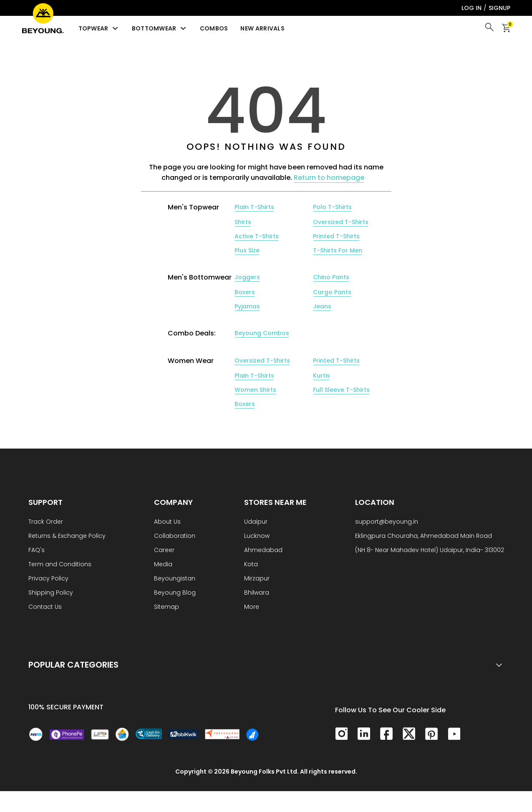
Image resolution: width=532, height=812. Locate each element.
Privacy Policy (48, 579)
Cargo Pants (332, 292)
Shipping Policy (51, 593)
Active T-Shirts (257, 236)
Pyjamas (247, 306)
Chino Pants (331, 277)
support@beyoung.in (387, 522)
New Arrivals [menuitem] (262, 28)
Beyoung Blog (175, 593)
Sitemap (166, 607)
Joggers (247, 277)
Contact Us (45, 607)
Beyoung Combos (262, 333)
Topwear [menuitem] (99, 28)
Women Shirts (255, 390)
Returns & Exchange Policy (67, 536)
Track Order (46, 522)
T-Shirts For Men (338, 250)
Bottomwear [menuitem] (160, 28)
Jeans (322, 306)
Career (164, 551)
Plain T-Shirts (254, 207)
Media (163, 565)
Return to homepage (329, 178)
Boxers (245, 292)
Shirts (243, 222)
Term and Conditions (60, 565)
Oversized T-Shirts (341, 222)
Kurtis (321, 376)
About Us (167, 522)
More (252, 607)
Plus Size (247, 250)
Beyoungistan (175, 579)
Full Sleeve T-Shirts (341, 390)
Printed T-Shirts (336, 236)
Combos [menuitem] (214, 28)
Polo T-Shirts (332, 207)
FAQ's (37, 551)
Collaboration (175, 536)
